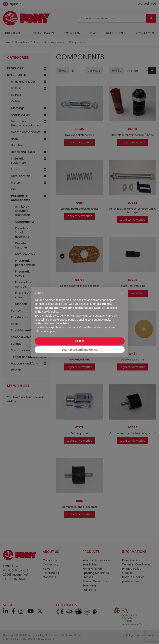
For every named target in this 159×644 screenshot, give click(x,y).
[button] (123, 293)
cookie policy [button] (50, 312)
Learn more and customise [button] (79, 350)
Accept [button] (79, 341)
